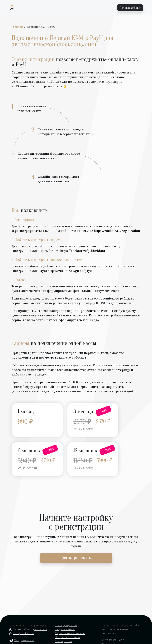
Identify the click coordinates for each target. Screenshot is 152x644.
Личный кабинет (130, 8)
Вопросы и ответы (68, 637)
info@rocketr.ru (23, 633)
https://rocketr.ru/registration (117, 231)
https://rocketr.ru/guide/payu (70, 271)
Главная (17, 27)
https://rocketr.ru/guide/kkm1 (83, 251)
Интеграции (64, 641)
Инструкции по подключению (66, 627)
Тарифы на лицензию (70, 633)
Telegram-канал (22, 640)
